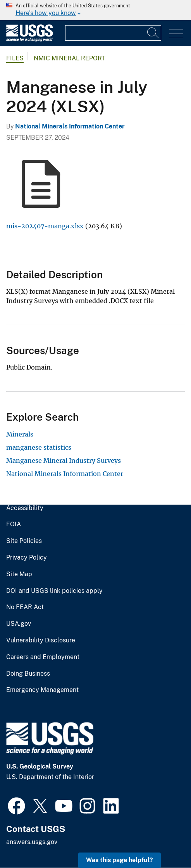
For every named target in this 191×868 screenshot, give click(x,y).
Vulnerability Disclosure (41, 640)
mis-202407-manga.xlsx (45, 226)
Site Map (19, 574)
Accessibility (25, 508)
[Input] (113, 33)
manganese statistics (39, 447)
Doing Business (28, 674)
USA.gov (19, 624)
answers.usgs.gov (32, 842)
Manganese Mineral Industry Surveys (64, 461)
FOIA (14, 524)
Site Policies (24, 541)
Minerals (20, 434)
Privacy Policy (27, 558)
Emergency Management (42, 690)
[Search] (153, 33)
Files (15, 58)
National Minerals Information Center (70, 126)
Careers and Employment (43, 657)
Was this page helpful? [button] (120, 860)
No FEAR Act (25, 607)
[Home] (29, 40)
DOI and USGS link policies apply (54, 591)
